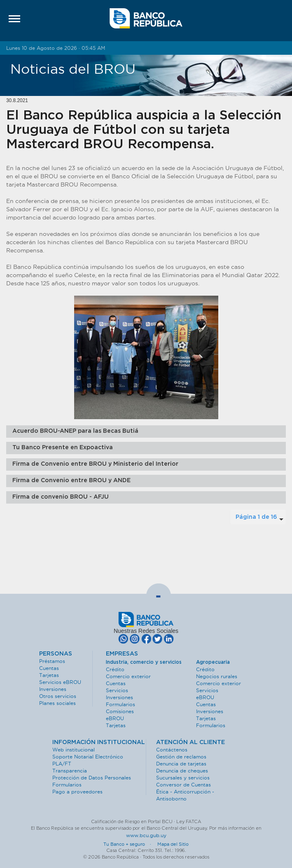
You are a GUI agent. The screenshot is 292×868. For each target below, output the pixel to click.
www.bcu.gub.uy (146, 835)
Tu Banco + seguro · (130, 844)
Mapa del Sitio (173, 844)
